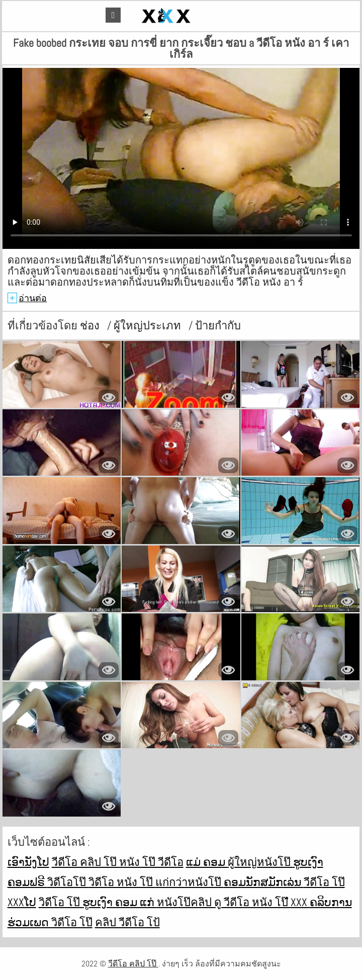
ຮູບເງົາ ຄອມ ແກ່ (120, 902)
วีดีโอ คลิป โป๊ (85, 862)
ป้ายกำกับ (218, 325)
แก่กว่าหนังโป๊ (190, 882)
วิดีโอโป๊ (68, 882)
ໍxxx (300, 902)
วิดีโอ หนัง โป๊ (122, 882)
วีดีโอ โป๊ (324, 882)
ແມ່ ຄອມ (207, 862)
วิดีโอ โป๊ (61, 902)
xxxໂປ (22, 902)
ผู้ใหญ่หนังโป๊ (260, 862)
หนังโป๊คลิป (186, 902)
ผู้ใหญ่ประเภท (149, 325)
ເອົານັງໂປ (28, 862)
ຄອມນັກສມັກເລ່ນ (264, 882)
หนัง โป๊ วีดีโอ (151, 862)
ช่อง (91, 325)
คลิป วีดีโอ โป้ (127, 922)
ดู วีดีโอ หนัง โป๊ (252, 902)
